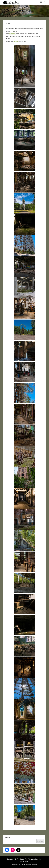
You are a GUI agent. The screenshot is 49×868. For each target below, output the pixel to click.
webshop (12, 34)
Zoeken (8, 838)
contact (16, 41)
